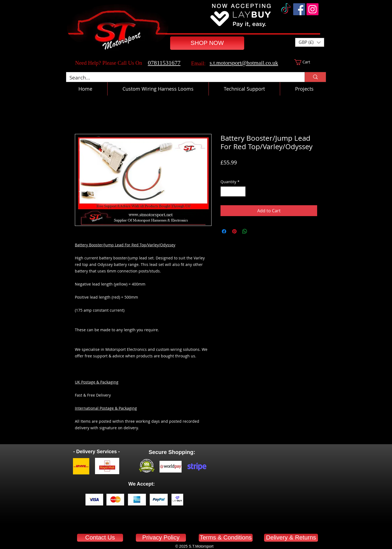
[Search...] (181, 78)
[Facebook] (299, 9)
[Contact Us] (100, 538)
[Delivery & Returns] (291, 538)
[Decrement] (225, 191)
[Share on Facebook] (224, 231)
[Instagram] (313, 9)
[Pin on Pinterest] (234, 231)
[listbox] (310, 42)
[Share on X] (255, 231)
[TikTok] (286, 9)
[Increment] (241, 191)
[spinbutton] (233, 191)
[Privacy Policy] (161, 538)
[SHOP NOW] (207, 43)
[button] (310, 42)
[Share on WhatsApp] (245, 231)
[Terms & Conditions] (226, 538)
